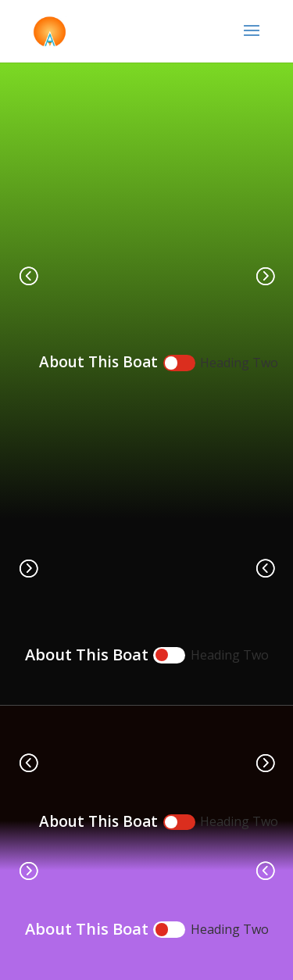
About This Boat (98, 362)
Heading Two (239, 363)
